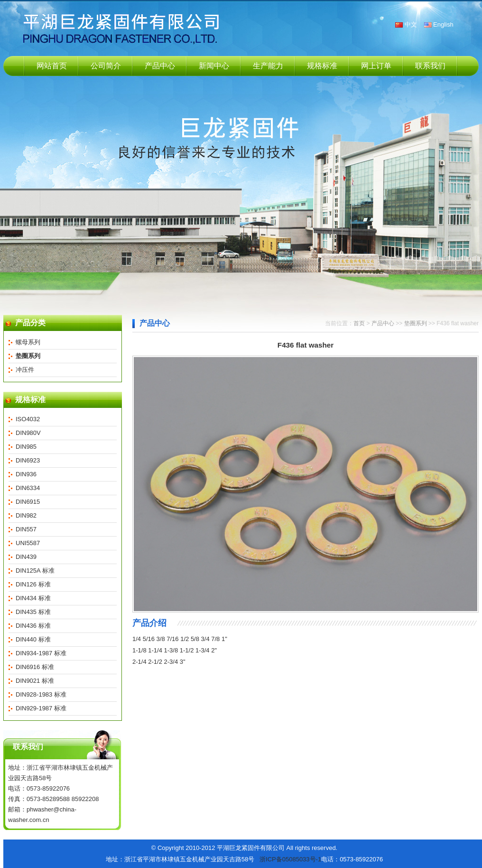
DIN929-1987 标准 (41, 708)
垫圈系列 (416, 323)
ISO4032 (28, 419)
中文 (411, 24)
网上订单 (376, 66)
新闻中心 (214, 66)
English (443, 24)
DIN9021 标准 (35, 681)
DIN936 (26, 474)
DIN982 (26, 515)
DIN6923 (28, 460)
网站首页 (52, 66)
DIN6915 (28, 502)
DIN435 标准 (33, 612)
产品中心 (160, 66)
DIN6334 (28, 488)
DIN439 (26, 557)
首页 (359, 323)
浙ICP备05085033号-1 (290, 859)
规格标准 (322, 66)
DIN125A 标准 (35, 571)
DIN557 (26, 529)
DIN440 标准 (33, 639)
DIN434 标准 (33, 598)
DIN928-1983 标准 (41, 694)
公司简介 (106, 66)
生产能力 (268, 66)
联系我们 (430, 66)
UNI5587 (28, 543)
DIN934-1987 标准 (41, 653)
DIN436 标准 (33, 626)
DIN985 (26, 447)
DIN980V (28, 433)
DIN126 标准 (33, 584)
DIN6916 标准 (35, 667)
